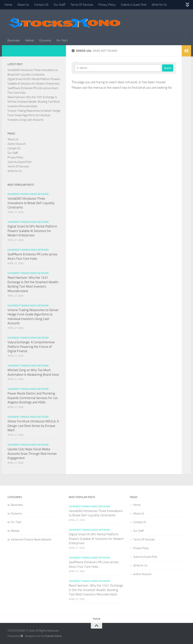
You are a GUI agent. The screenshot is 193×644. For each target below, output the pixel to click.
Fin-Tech (62, 40)
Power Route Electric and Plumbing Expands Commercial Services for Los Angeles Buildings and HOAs (33, 398)
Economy (45, 40)
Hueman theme (53, 636)
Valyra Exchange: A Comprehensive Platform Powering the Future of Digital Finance (31, 347)
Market (30, 40)
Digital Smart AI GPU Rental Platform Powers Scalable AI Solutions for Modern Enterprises (32, 231)
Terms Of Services (82, 5)
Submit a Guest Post (134, 5)
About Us (23, 5)
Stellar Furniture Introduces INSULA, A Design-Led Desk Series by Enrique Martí (33, 426)
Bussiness (14, 40)
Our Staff (59, 5)
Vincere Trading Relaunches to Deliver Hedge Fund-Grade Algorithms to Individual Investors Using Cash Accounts (34, 115)
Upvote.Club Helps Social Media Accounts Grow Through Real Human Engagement (32, 454)
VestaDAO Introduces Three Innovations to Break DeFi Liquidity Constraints (31, 203)
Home (8, 5)
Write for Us (159, 5)
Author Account (17, 144)
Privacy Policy (107, 5)
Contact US (41, 5)
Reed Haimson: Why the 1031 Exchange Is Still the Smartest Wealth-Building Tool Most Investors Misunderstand (34, 102)
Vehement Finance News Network (28, 194)
